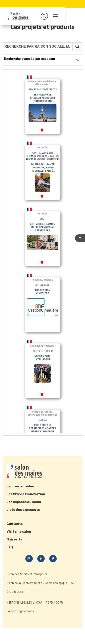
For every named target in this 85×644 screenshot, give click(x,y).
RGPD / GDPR (54, 603)
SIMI (74, 583)
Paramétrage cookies (20, 611)
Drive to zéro (15, 592)
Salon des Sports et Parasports (27, 574)
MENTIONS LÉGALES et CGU (24, 603)
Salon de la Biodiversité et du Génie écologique (37, 583)
